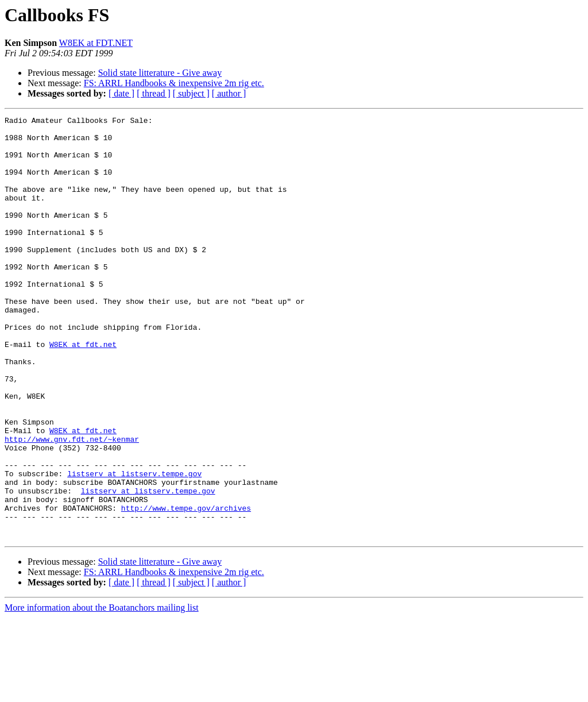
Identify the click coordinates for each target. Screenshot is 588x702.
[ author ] (229, 93)
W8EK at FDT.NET (96, 43)
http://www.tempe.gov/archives (186, 587)
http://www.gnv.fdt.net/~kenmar (72, 504)
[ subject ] (191, 93)
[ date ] (121, 93)
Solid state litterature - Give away (160, 73)
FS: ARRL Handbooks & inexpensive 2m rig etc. (174, 83)
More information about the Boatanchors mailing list (102, 692)
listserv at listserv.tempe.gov (134, 546)
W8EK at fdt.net (83, 391)
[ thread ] (154, 93)
